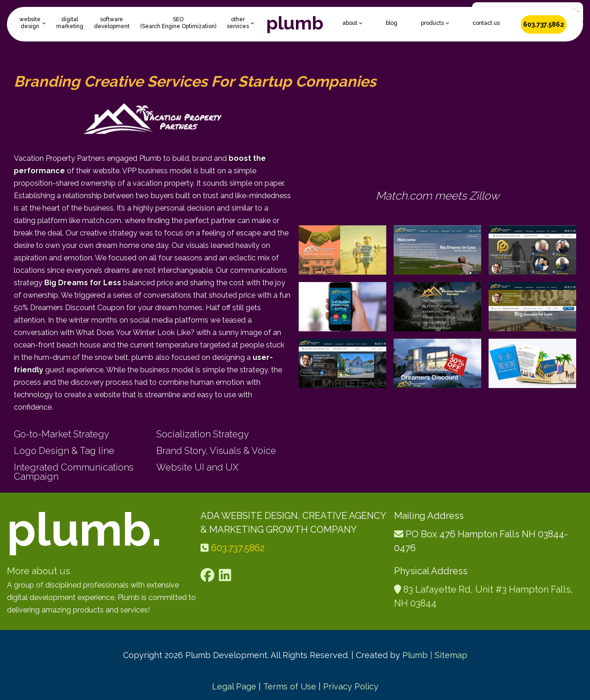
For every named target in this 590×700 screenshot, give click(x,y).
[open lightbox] (342, 250)
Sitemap (451, 655)
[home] (295, 24)
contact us (486, 23)
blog (392, 23)
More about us (38, 571)
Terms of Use (290, 686)
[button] (32, 23)
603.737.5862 (544, 24)
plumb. (84, 529)
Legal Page (234, 686)
